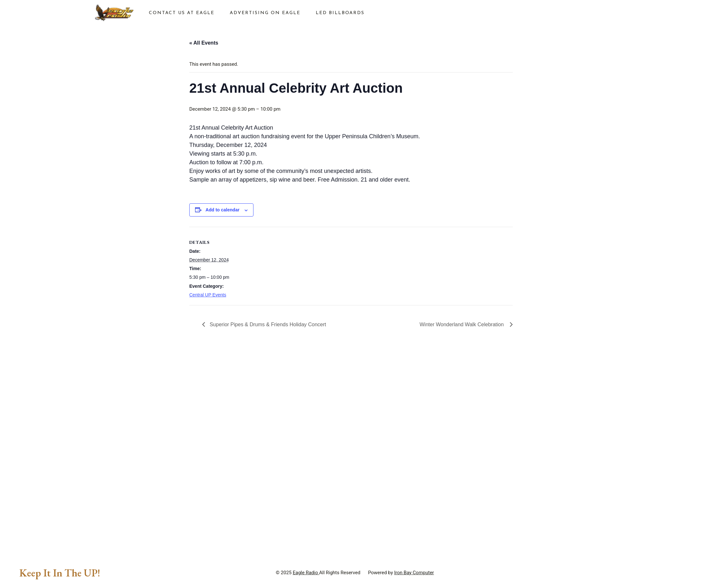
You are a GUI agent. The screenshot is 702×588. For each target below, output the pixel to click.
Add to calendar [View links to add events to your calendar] (223, 210)
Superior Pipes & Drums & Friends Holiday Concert (268, 324)
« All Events (204, 43)
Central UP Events (208, 295)
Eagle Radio (306, 573)
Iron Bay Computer (414, 573)
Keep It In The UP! (60, 573)
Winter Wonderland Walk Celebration (463, 324)
